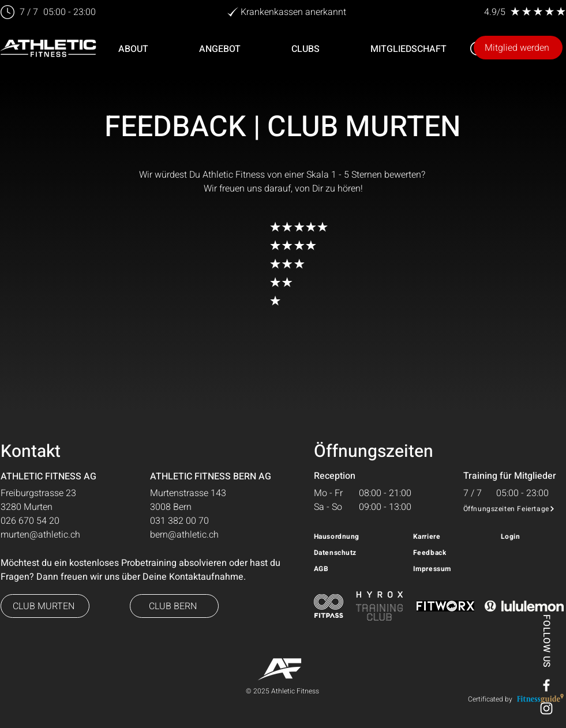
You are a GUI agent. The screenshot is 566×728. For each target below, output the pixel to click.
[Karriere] (442, 536)
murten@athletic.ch (40, 535)
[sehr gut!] (244, 245)
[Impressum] (453, 569)
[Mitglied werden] (518, 48)
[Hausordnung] (358, 536)
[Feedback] (442, 553)
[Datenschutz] (358, 553)
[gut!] (244, 264)
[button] (220, 49)
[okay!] (244, 282)
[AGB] (343, 569)
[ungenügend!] (244, 301)
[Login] (530, 536)
